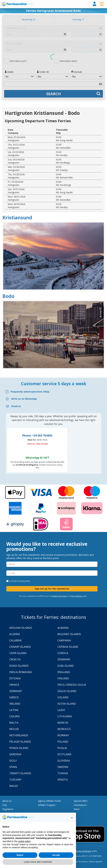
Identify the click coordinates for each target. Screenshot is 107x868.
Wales (14, 786)
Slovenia (64, 761)
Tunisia (63, 773)
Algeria (15, 634)
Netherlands (19, 735)
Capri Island (18, 653)
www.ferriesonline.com (17, 4)
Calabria (16, 640)
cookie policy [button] (24, 841)
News (77, 809)
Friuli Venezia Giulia (72, 685)
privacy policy (25, 581)
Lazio (61, 710)
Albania (63, 628)
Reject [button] (20, 855)
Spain (13, 767)
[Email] (53, 406)
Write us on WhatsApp (24, 399)
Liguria (14, 716)
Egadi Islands (19, 666)
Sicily (13, 761)
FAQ (5, 805)
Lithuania (65, 716)
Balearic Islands (69, 634)
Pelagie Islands (20, 742)
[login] (94, 4)
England (64, 672)
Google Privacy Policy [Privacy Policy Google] (59, 596)
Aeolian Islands (21, 628)
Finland (63, 678)
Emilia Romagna (21, 672)
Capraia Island (68, 647)
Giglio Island (67, 691)
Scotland (64, 754)
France (14, 685)
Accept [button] (56, 855)
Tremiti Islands (20, 773)
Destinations (80, 805)
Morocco (64, 729)
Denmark (64, 659)
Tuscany (15, 780)
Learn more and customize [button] (38, 862)
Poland (63, 742)
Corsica (63, 653)
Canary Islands (20, 647)
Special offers (81, 801)
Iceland (63, 697)
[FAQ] (53, 392)
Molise (14, 729)
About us (7, 801)
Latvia (14, 710)
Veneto (63, 780)
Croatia (15, 659)
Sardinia (15, 754)
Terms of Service (77, 596)
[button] (72, 818)
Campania (64, 640)
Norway (63, 735)
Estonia (15, 678)
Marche (63, 723)
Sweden (63, 767)
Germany (16, 691)
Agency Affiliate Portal (49, 801)
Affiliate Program (47, 805)
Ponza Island (19, 748)
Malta (14, 723)
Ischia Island (67, 704)
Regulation (8, 809)
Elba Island (66, 666)
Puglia (62, 748)
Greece (14, 697)
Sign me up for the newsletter (52, 589)
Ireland (15, 704)
